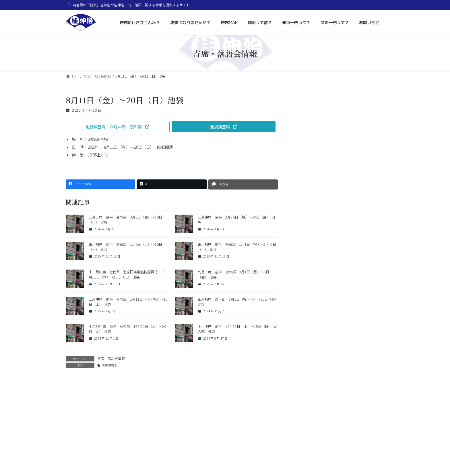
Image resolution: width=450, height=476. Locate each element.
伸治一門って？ (254, 453)
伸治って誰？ (220, 453)
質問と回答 (308, 170)
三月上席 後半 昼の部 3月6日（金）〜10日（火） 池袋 (350, 253)
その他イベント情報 (315, 149)
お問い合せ (321, 453)
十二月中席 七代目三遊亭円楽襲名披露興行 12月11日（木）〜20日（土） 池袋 (127, 274)
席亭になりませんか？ (156, 453)
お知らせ (306, 190)
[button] (118, 127)
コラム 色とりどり (315, 159)
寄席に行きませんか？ (110, 453)
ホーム (76, 453)
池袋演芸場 (109, 365)
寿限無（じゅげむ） (338, 231)
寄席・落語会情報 (111, 358)
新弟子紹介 (330, 268)
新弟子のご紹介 (334, 287)
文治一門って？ (289, 453)
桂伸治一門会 (332, 305)
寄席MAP (192, 453)
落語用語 (306, 180)
